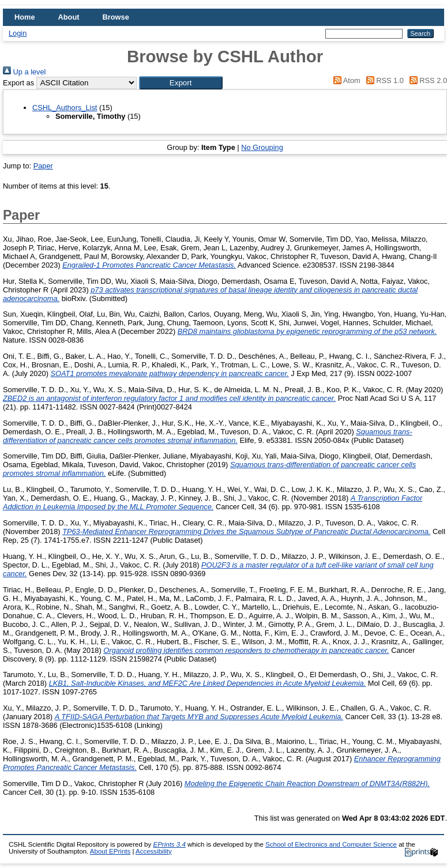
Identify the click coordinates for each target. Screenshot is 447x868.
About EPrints (110, 851)
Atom (345, 80)
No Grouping (262, 147)
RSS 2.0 (426, 80)
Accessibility (154, 851)
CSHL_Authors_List (65, 108)
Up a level (24, 72)
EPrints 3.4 (169, 844)
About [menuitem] (69, 17)
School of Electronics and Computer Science (331, 844)
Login (18, 33)
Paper (43, 166)
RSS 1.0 (383, 80)
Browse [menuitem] (116, 17)
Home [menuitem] (25, 17)
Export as (18, 83)
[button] (181, 83)
